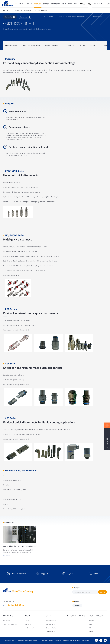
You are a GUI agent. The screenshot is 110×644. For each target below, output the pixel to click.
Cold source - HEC (12, 45)
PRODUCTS (49, 16)
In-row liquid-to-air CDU (54, 45)
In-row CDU (94, 45)
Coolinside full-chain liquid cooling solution (72, 16)
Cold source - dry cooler (32, 45)
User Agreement (74, 640)
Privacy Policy (84, 640)
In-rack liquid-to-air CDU (76, 45)
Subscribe (103, 592)
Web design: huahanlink (61, 640)
